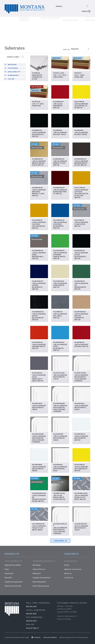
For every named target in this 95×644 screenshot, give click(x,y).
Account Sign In (32, 628)
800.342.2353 (31, 606)
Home (67, 565)
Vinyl (29, 28)
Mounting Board (56, 37)
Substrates (10, 31)
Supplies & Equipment (10, 36)
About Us (68, 573)
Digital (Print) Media (14, 28)
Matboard (53, 31)
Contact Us (69, 578)
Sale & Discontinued (36, 35)
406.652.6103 (31, 621)
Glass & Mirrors (78, 28)
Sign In (85, 11)
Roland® (31, 31)
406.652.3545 (31, 614)
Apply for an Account (73, 569)
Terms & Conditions (50, 637)
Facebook (37, 637)
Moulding (53, 28)
